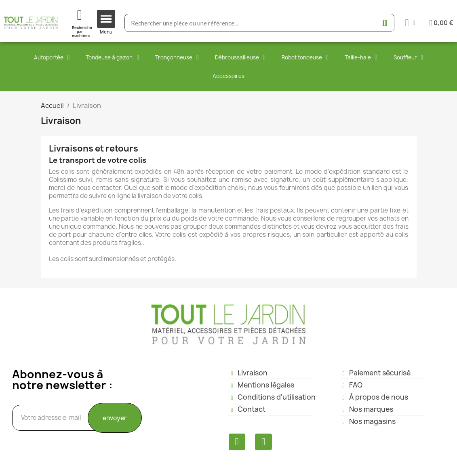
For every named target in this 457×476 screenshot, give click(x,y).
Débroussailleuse (240, 57)
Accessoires (228, 76)
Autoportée (52, 57)
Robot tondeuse (305, 57)
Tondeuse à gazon (112, 57)
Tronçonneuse (177, 57)
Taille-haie (361, 57)
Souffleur (409, 57)
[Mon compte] (410, 23)
